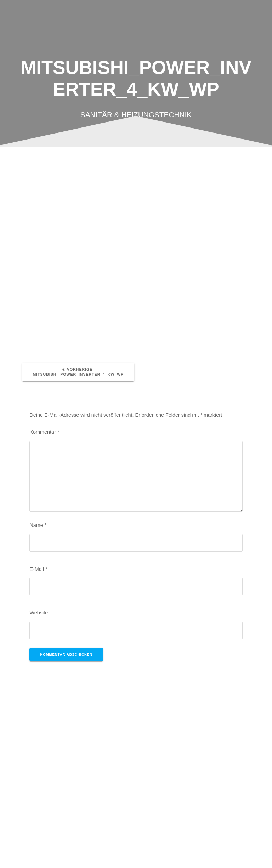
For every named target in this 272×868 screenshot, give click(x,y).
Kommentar (44, 432)
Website (39, 613)
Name (38, 525)
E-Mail (38, 569)
